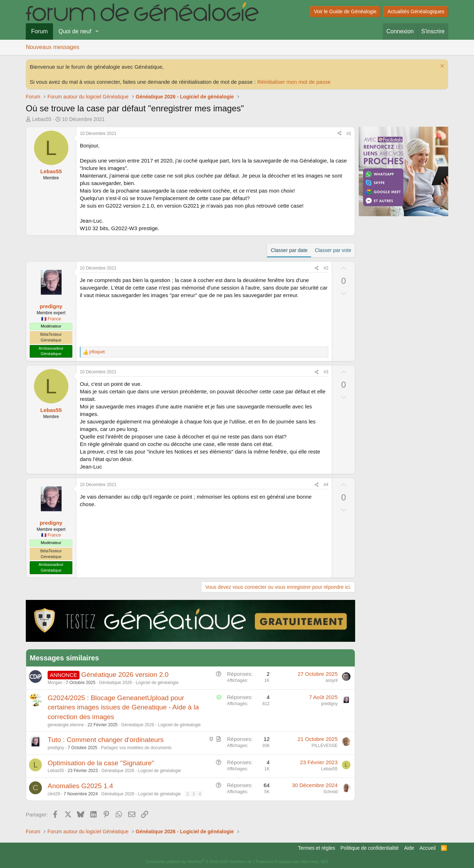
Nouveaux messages (52, 47)
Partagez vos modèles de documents (136, 748)
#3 (326, 372)
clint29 (54, 794)
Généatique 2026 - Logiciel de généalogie (139, 683)
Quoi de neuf (75, 31)
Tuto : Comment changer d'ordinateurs (106, 740)
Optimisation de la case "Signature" (101, 763)
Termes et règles (317, 848)
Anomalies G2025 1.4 (80, 786)
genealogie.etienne (66, 725)
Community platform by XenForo (199, 862)
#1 (349, 134)
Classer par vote (333, 250)
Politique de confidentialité (370, 848)
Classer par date (289, 250)
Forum (39, 31)
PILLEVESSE (325, 746)
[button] (97, 31)
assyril (332, 680)
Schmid (330, 792)
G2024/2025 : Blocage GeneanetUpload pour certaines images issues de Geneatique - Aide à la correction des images (123, 707)
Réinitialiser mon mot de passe (294, 82)
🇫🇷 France (51, 319)
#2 (326, 268)
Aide (409, 848)
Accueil (428, 848)
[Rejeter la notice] (441, 67)
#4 (326, 485)
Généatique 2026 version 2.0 (125, 675)
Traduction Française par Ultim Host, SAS (292, 862)
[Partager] (339, 134)
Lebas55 (42, 119)
